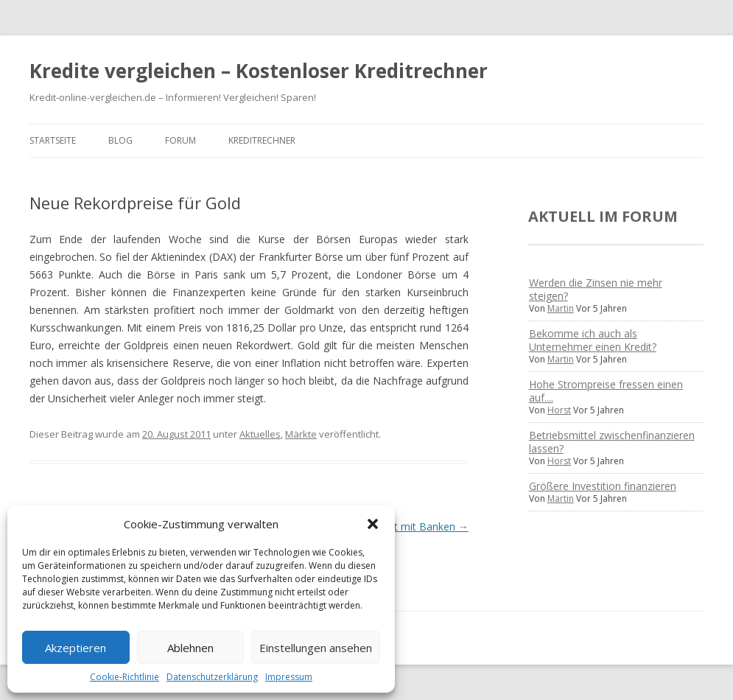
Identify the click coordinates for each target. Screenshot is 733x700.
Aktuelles (260, 434)
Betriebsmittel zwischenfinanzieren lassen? (612, 442)
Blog (120, 140)
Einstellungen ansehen (316, 648)
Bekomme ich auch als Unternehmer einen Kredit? (593, 340)
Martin (561, 308)
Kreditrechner (262, 140)
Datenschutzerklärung (212, 677)
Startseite (53, 140)
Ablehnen (190, 648)
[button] (373, 524)
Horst (559, 410)
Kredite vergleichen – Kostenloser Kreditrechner (259, 71)
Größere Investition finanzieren (603, 486)
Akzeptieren (76, 648)
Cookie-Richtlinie (124, 677)
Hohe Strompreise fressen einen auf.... (606, 391)
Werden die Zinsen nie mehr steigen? (596, 289)
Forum (180, 140)
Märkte (301, 434)
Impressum (289, 677)
